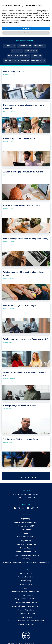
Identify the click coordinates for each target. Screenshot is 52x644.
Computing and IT (26, 526)
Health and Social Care (26, 552)
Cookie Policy (26, 584)
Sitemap (26, 588)
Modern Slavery (26, 595)
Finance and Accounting (26, 544)
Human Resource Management (26, 555)
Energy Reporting (26, 610)
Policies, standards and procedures (26, 592)
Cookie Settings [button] (26, 33)
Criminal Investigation (26, 537)
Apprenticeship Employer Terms (26, 606)
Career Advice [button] (40, 46)
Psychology (26, 519)
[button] (15, 508)
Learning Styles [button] (25, 46)
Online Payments (26, 617)
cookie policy (7, 15)
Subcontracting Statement (26, 603)
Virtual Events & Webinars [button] (18, 56)
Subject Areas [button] (10, 46)
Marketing (26, 559)
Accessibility (26, 581)
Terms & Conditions (26, 577)
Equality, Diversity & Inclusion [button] (16, 61)
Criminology (26, 530)
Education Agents (26, 625)
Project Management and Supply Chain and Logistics (26, 563)
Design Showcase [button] (38, 61)
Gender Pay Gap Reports (26, 614)
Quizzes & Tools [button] (31, 51)
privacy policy (16, 22)
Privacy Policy (26, 573)
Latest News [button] (37, 56)
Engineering (26, 541)
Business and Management (26, 522)
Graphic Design (26, 548)
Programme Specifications (26, 599)
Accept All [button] (26, 28)
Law (26, 533)
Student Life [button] (17, 51)
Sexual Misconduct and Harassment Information (26, 621)
